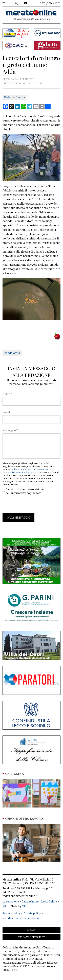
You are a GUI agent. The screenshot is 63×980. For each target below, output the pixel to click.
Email (6, 412)
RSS (5, 906)
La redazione (11, 901)
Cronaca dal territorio (18, 79)
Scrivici (32, 930)
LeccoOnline (49, 901)
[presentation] (28, 504)
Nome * (7, 394)
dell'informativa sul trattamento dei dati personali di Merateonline (28, 471)
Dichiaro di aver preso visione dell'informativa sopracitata (25, 491)
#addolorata (12, 353)
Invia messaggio (18, 518)
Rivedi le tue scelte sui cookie (21, 918)
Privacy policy (12, 913)
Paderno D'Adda (15, 97)
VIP (24, 906)
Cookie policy (32, 913)
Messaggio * (10, 430)
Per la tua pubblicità (32, 937)
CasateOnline (30, 901)
